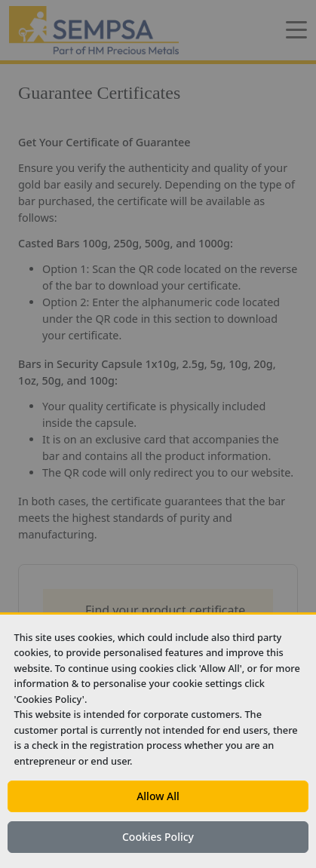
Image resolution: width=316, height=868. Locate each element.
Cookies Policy (158, 837)
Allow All (158, 796)
